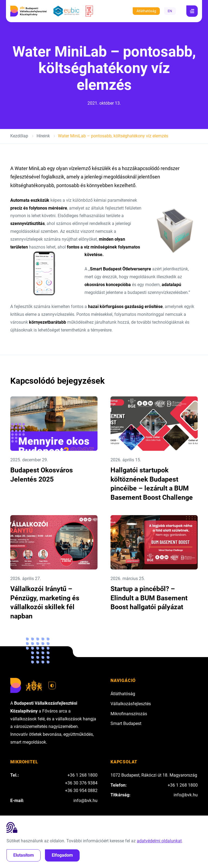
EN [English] (170, 11)
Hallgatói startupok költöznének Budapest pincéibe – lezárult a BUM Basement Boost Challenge (152, 484)
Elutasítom (24, 855)
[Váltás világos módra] (52, 685)
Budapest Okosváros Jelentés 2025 (42, 475)
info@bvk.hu (85, 801)
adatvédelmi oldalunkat (159, 841)
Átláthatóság (146, 11)
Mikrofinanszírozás (129, 714)
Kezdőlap (19, 136)
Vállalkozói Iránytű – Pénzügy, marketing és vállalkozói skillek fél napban (45, 602)
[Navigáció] (192, 11)
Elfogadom (62, 855)
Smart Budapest (126, 723)
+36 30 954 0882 (81, 791)
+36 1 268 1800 (82, 775)
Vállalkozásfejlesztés (131, 704)
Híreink (43, 136)
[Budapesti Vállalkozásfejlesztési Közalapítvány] (28, 11)
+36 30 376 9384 (81, 783)
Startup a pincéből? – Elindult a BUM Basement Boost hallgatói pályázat (149, 598)
